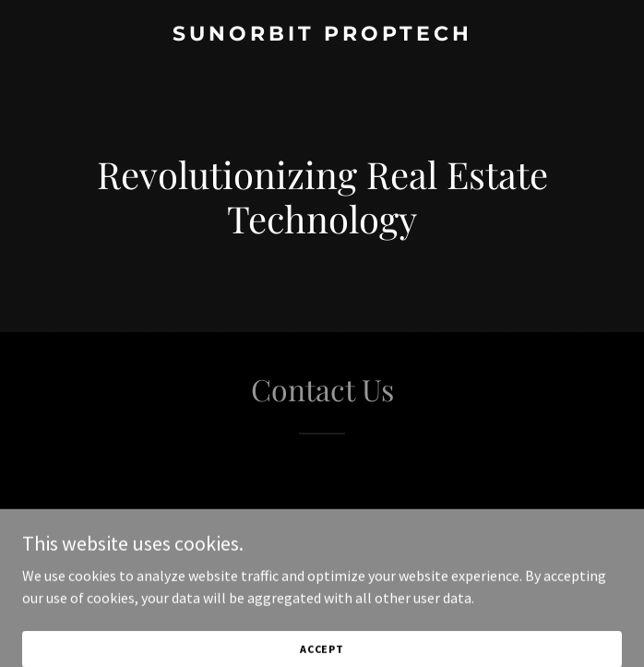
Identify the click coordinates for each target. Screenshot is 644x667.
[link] (322, 35)
